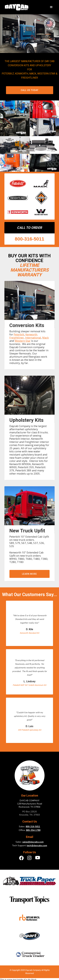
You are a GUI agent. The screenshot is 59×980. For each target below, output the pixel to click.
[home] (16, 7)
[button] (51, 7)
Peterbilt (19, 334)
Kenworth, (32, 334)
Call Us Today (30, 90)
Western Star (22, 341)
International (33, 338)
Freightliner (17, 338)
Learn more (30, 574)
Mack (45, 338)
